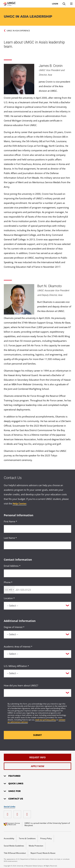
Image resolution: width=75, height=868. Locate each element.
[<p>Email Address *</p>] (37, 573)
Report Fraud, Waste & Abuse (43, 853)
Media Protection (36, 846)
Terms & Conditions (27, 838)
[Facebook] (8, 813)
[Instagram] (28, 813)
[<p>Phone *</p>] (37, 590)
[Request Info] (38, 757)
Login (55, 4)
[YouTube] (18, 813)
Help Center (20, 503)
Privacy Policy (46, 838)
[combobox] (9, 590)
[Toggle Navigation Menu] (71, 4)
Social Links (10, 807)
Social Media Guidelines (14, 846)
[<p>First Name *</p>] (37, 529)
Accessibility (9, 838)
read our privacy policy (45, 720)
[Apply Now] (38, 766)
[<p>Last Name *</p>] (37, 545)
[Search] (64, 4)
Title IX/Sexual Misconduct (15, 853)
